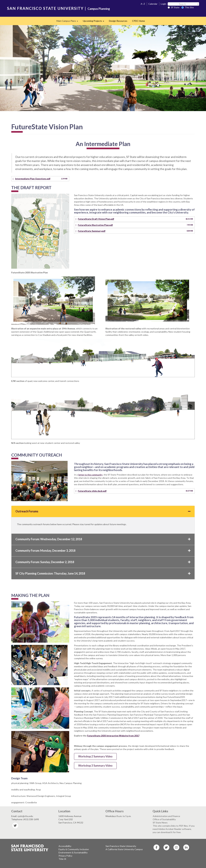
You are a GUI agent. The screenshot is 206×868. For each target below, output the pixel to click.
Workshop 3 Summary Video (95, 766)
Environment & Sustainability (73, 852)
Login (164, 4)
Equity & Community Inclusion (74, 849)
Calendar (153, 4)
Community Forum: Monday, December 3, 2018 (103, 551)
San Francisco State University (121, 846)
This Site (188, 7)
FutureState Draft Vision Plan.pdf (96, 219)
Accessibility (65, 846)
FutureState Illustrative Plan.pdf (95, 225)
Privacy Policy (65, 856)
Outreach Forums (103, 511)
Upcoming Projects (95, 22)
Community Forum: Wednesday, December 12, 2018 (103, 539)
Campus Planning (99, 9)
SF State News (160, 823)
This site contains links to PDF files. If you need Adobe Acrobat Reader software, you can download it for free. (174, 829)
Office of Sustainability (164, 819)
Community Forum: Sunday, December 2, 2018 (103, 562)
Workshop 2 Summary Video (95, 756)
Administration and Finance (166, 816)
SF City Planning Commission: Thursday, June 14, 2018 (103, 573)
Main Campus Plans (68, 22)
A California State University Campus (124, 849)
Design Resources (118, 21)
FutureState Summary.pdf (92, 231)
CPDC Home (138, 21)
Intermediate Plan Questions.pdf (33, 179)
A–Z (143, 4)
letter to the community (90, 475)
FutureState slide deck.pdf (92, 491)
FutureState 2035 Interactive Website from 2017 (113, 736)
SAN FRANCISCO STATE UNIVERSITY (45, 8)
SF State (174, 7)
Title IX (62, 859)
